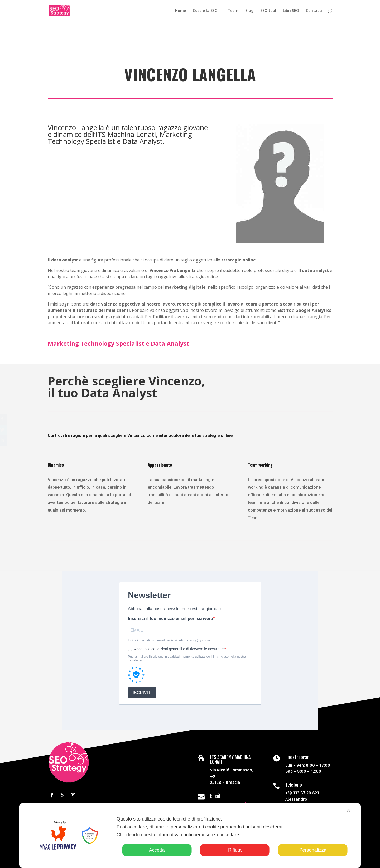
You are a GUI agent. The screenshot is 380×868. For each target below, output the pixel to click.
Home (181, 11)
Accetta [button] (157, 850)
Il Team (231, 11)
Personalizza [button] (313, 850)
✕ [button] (348, 810)
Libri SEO (291, 11)
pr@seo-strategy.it (228, 801)
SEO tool (268, 11)
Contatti (314, 11)
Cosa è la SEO (205, 11)
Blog (249, 11)
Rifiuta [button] (235, 850)
